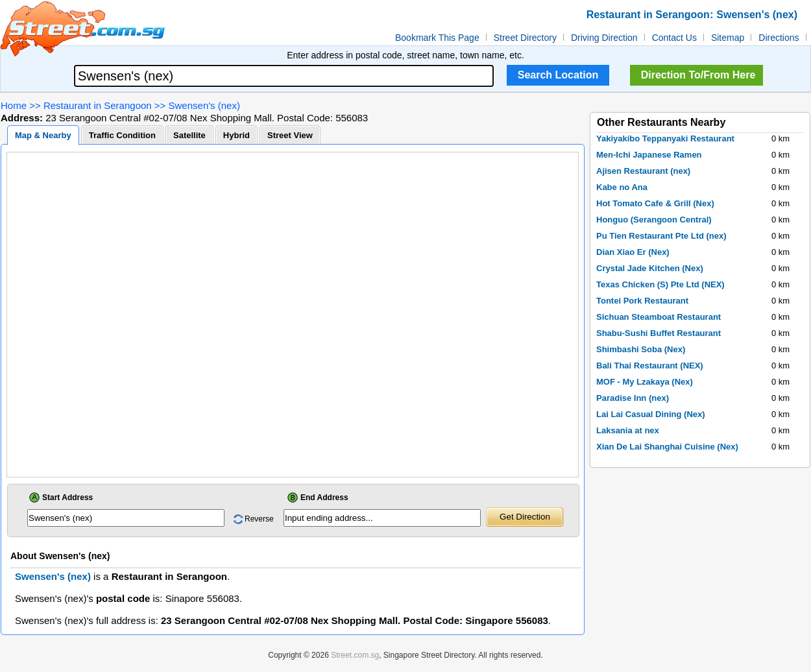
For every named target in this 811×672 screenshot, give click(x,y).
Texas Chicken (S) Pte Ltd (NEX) (660, 284)
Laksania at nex (628, 430)
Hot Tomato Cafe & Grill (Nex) (655, 203)
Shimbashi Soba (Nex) (641, 349)
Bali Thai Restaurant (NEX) (650, 366)
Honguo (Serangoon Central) (654, 220)
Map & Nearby (43, 135)
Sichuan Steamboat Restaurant (659, 317)
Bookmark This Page (437, 38)
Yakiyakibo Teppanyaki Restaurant (665, 138)
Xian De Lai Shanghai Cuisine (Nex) (667, 447)
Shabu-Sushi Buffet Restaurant (659, 333)
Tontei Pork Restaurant (642, 301)
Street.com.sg (355, 655)
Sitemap (728, 38)
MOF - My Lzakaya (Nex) (645, 382)
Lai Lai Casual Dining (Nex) (651, 414)
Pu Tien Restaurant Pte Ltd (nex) (661, 236)
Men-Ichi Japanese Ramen (649, 155)
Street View (290, 135)
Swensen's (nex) (204, 105)
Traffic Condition (122, 135)
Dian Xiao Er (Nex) (633, 252)
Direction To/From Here (698, 75)
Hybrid (236, 135)
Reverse (259, 519)
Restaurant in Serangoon (98, 105)
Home (14, 105)
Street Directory (525, 38)
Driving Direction (604, 38)
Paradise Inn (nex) (633, 398)
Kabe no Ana (622, 187)
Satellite (189, 135)
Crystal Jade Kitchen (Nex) (650, 268)
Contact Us (674, 38)
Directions (779, 38)
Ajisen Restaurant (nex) (643, 171)
